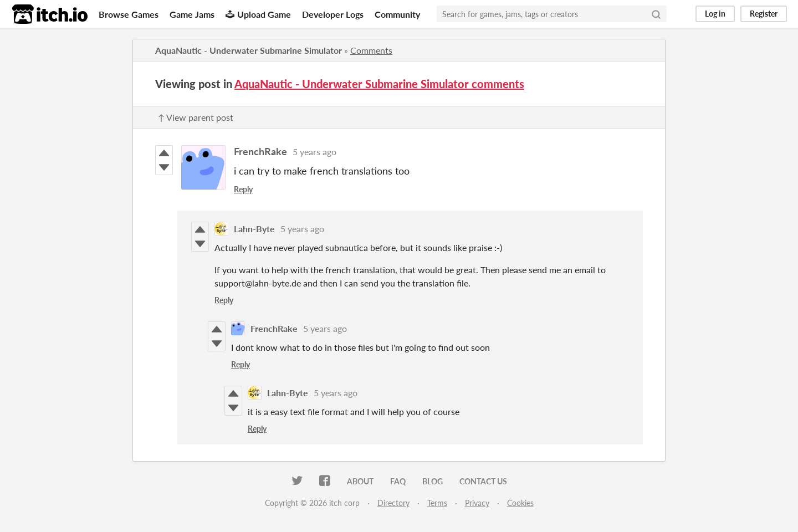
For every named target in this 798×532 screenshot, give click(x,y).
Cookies (520, 503)
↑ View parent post (196, 117)
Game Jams (192, 14)
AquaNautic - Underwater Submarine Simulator (249, 50)
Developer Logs (333, 14)
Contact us (483, 481)
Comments (371, 50)
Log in (715, 14)
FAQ (398, 481)
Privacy (477, 503)
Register (764, 14)
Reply (243, 189)
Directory (393, 503)
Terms (437, 503)
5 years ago (314, 152)
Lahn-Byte (254, 229)
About (360, 481)
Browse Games (129, 14)
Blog (433, 481)
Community (397, 14)
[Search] (656, 14)
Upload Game (258, 14)
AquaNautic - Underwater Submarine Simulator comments (379, 84)
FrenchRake (260, 151)
